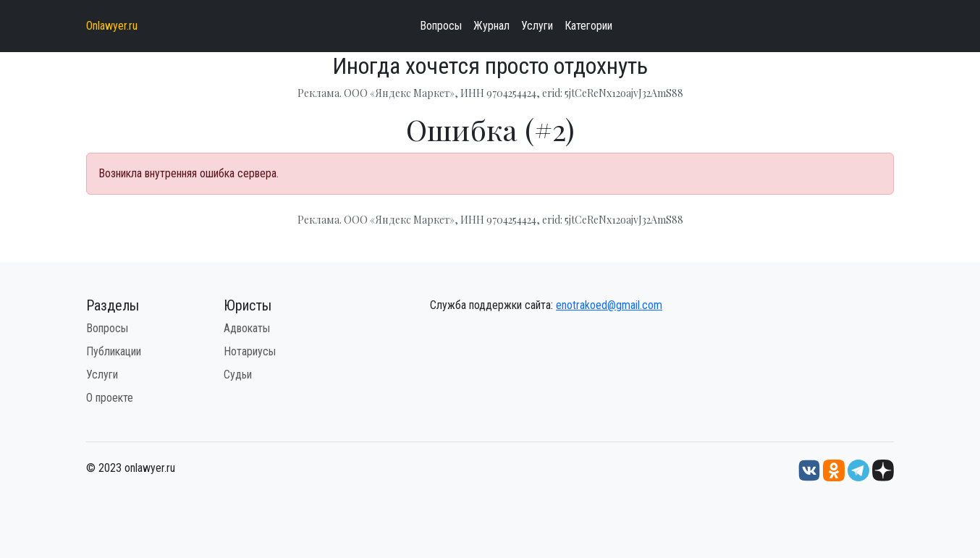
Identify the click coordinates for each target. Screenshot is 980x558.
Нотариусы (250, 351)
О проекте (110, 398)
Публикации (114, 351)
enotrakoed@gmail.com (609, 305)
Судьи (238, 375)
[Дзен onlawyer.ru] (883, 470)
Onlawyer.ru (112, 26)
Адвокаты (247, 328)
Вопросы (441, 26)
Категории (588, 26)
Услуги (537, 26)
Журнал (491, 26)
